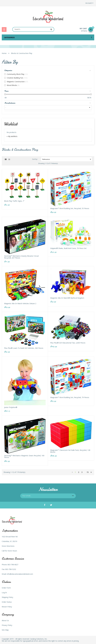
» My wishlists (12, 136)
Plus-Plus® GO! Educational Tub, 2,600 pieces (68, 343)
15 (88, 472)
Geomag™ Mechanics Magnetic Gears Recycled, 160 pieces (24, 456)
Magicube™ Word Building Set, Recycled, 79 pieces (70, 397)
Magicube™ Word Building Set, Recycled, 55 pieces (70, 208)
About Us (5, 620)
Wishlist (11, 124)
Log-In (4, 593)
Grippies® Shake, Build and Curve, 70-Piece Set (68, 248)
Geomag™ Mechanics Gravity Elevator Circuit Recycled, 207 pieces (21, 257)
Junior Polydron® (11, 407)
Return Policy (7, 607)
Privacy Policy (7, 625)
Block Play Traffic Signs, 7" (14, 201)
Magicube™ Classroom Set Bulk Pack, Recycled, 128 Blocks (70, 451)
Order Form (6, 588)
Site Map (5, 630)
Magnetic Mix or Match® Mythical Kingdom (67, 298)
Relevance (67, 159)
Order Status (7, 602)
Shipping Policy (7, 597)
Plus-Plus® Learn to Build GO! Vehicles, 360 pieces (24, 348)
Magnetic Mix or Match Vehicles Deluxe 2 (20, 303)
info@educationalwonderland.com (20, 574)
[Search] (33, 29)
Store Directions (8, 546)
